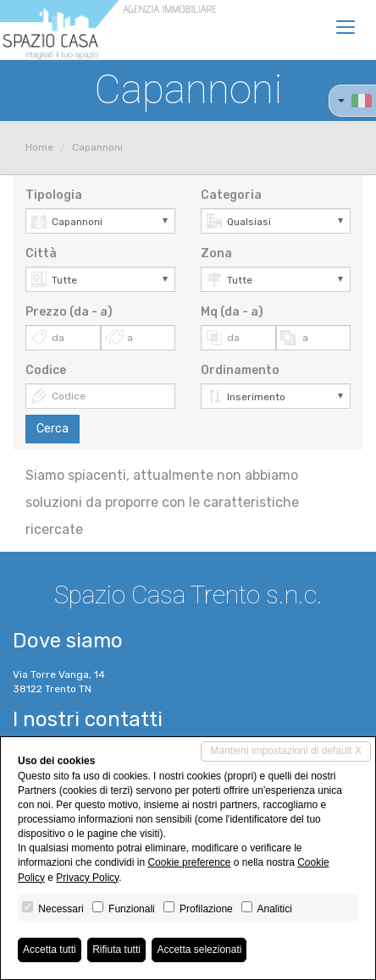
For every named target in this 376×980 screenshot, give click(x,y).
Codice (46, 370)
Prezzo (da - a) (69, 312)
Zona (216, 253)
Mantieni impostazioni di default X (286, 751)
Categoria (231, 195)
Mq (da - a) (232, 312)
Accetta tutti (50, 950)
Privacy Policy (87, 878)
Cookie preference (189, 862)
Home (39, 147)
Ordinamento (240, 370)
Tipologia (54, 195)
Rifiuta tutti (116, 950)
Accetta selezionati (199, 950)
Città (41, 253)
